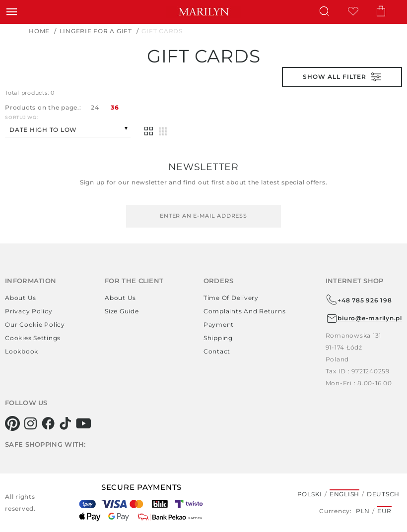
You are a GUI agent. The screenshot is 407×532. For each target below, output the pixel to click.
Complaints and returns (245, 311)
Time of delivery (231, 298)
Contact (217, 351)
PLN (363, 511)
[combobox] (68, 129)
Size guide (122, 311)
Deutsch (383, 494)
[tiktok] (66, 423)
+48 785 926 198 (359, 300)
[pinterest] (13, 423)
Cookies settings (33, 338)
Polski (310, 494)
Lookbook (22, 351)
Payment (219, 325)
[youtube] (84, 423)
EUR (384, 511)
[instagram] (31, 423)
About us (21, 298)
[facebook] (48, 423)
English (344, 494)
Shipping (218, 338)
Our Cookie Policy (35, 325)
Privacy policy (29, 311)
